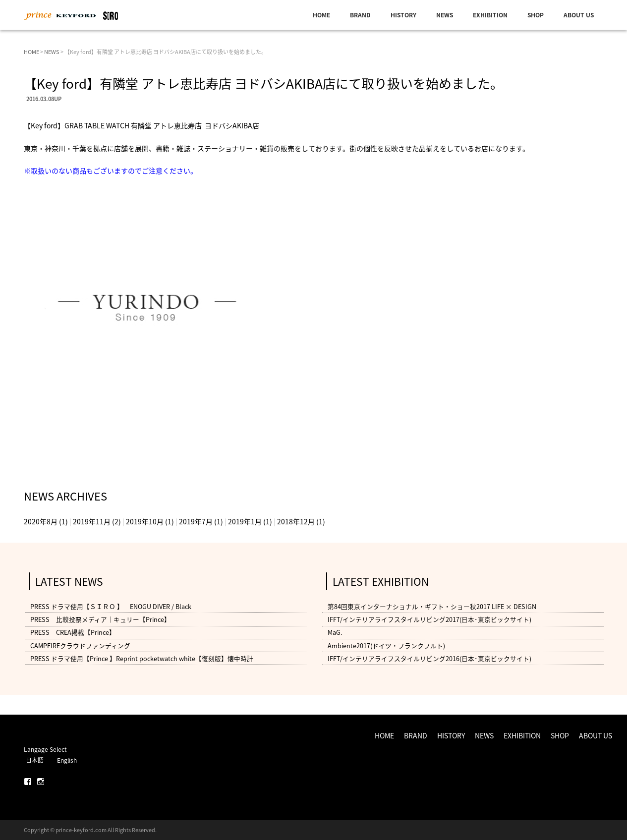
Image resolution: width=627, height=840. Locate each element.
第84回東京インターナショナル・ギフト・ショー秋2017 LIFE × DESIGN (432, 606)
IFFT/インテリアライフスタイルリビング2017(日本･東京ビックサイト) (429, 619)
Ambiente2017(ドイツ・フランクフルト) (386, 645)
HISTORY (403, 15)
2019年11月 (92, 521)
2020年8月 (41, 521)
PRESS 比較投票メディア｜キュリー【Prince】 (100, 619)
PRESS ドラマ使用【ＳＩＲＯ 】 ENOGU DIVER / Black (111, 606)
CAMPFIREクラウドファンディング (80, 645)
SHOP (536, 15)
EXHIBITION (490, 15)
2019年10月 (145, 521)
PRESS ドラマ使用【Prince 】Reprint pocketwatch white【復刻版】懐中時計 (142, 658)
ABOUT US (579, 15)
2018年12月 (296, 521)
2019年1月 (245, 521)
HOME (321, 15)
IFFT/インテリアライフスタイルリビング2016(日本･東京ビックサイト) (429, 658)
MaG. (335, 633)
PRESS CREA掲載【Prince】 (73, 633)
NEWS (445, 15)
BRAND (360, 15)
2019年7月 (196, 521)
